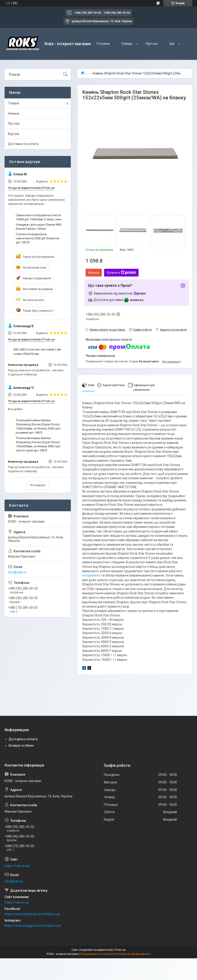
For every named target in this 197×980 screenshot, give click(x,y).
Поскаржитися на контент (97, 954)
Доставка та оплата (23, 144)
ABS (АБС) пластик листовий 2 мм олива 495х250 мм (37, 352)
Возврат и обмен (21, 746)
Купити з (121, 273)
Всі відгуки (38, 485)
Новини (14, 113)
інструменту (91, 575)
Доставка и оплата (23, 739)
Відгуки (14, 134)
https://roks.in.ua (17, 902)
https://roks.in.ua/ (17, 866)
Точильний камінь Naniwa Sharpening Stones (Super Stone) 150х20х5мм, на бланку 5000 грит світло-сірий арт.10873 (38, 444)
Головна (103, 44)
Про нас (152, 44)
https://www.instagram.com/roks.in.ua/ (33, 926)
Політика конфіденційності (133, 954)
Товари (127, 44)
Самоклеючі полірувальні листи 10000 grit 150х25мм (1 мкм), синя (39, 217)
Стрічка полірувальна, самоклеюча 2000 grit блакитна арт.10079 (38, 238)
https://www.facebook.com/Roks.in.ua (32, 914)
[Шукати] (65, 74)
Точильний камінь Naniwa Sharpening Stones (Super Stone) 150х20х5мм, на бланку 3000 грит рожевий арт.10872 (38, 427)
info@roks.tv (17, 572)
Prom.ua (120, 950)
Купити (94, 273)
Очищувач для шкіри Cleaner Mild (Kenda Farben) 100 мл (39, 227)
